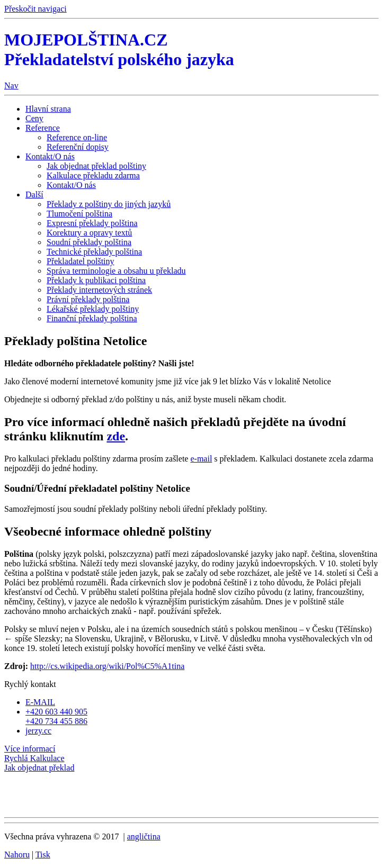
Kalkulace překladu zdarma (93, 175)
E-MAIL (40, 702)
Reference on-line (77, 137)
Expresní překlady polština (92, 223)
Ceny (34, 118)
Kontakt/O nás (50, 156)
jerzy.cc (38, 731)
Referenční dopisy (78, 147)
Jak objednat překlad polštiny (96, 166)
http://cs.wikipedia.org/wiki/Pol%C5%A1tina (107, 666)
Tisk (43, 855)
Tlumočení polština (79, 214)
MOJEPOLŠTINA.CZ (119, 49)
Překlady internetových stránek (99, 290)
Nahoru (17, 855)
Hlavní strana (48, 109)
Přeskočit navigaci (35, 9)
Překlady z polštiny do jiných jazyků (109, 204)
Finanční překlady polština (92, 318)
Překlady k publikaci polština (96, 280)
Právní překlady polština (88, 299)
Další (34, 195)
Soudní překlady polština (89, 242)
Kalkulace (34, 758)
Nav (11, 85)
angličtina (144, 837)
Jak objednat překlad (39, 768)
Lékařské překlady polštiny (93, 309)
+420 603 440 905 (56, 712)
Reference (43, 128)
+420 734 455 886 (56, 721)
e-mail (201, 459)
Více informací (30, 749)
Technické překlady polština (94, 252)
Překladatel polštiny (81, 261)
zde (116, 436)
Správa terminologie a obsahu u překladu (116, 271)
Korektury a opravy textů (89, 233)
